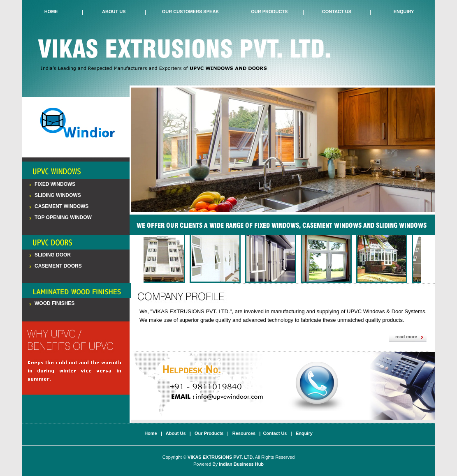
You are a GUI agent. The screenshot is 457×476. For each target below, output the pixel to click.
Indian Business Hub (241, 464)
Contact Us (337, 12)
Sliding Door (53, 255)
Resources (244, 433)
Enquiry (404, 12)
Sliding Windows (58, 195)
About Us (114, 12)
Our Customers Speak (191, 12)
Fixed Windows (55, 184)
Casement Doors (58, 266)
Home (51, 12)
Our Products (269, 12)
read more (406, 337)
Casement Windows (61, 206)
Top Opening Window (63, 217)
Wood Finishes (55, 303)
